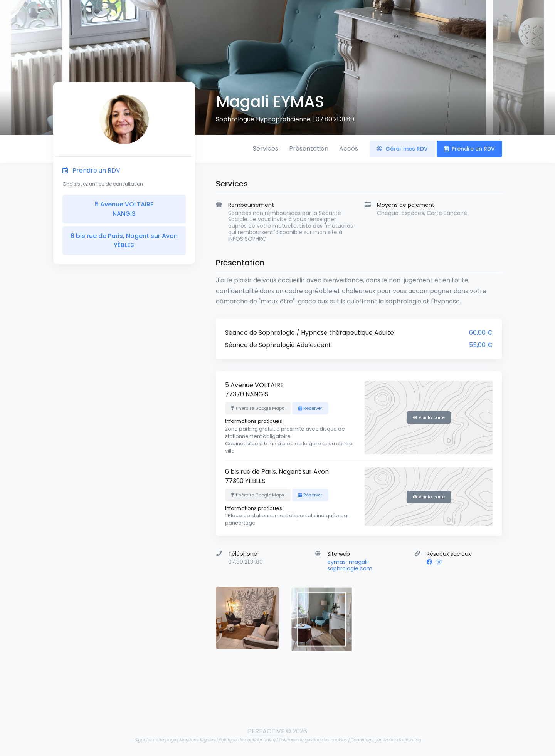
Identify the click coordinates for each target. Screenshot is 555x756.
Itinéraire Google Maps (258, 408)
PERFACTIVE (266, 731)
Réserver (310, 408)
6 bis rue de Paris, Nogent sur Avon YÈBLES (124, 241)
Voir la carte (429, 417)
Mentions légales (197, 740)
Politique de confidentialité (247, 740)
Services (266, 148)
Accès (349, 148)
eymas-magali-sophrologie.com (350, 565)
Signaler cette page (155, 740)
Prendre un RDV (469, 149)
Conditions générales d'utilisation (386, 740)
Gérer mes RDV (402, 149)
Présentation (309, 148)
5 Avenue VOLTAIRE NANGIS (124, 209)
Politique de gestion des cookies (313, 740)
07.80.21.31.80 (335, 119)
